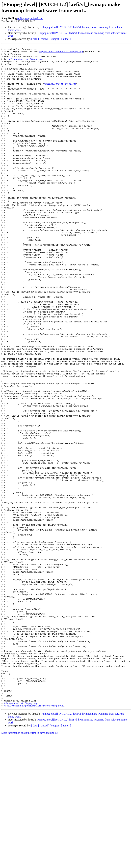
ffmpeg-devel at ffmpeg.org (26, 62)
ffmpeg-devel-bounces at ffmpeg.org (61, 53)
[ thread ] (44, 39)
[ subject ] (55, 39)
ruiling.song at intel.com (30, 18)
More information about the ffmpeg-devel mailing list (30, 865)
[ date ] (35, 39)
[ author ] (66, 39)
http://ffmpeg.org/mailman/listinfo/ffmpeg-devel (34, 838)
